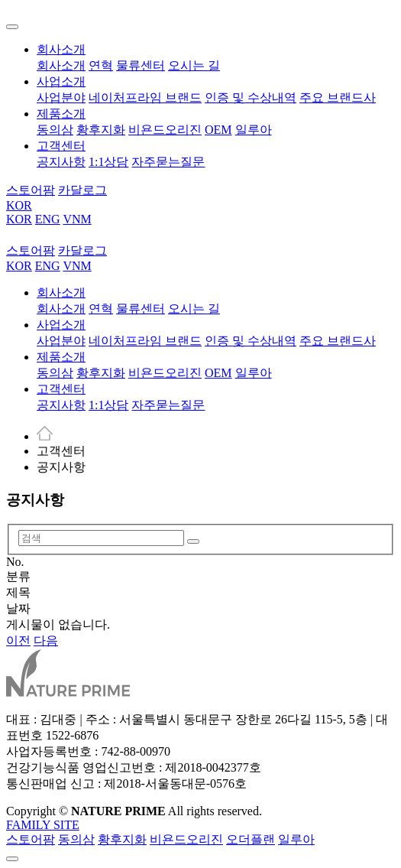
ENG (48, 219)
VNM (77, 219)
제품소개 (61, 114)
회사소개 (61, 49)
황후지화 (101, 130)
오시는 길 (194, 65)
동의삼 (55, 130)
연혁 (101, 65)
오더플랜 (251, 839)
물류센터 (141, 65)
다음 (46, 640)
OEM (218, 130)
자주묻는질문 (168, 162)
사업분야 (61, 98)
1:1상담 (108, 162)
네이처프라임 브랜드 (145, 98)
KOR (19, 205)
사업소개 (61, 81)
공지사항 (61, 162)
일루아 (254, 130)
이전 (18, 640)
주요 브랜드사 (338, 98)
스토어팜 (31, 839)
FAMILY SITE (43, 825)
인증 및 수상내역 (251, 98)
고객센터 (61, 146)
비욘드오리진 (165, 130)
